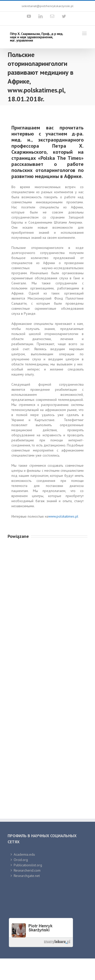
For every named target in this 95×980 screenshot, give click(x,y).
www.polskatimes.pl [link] (63, 516)
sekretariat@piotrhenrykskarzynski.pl (48, 6)
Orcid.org (21, 860)
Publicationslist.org (28, 865)
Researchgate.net (27, 876)
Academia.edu (24, 854)
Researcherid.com (27, 870)
